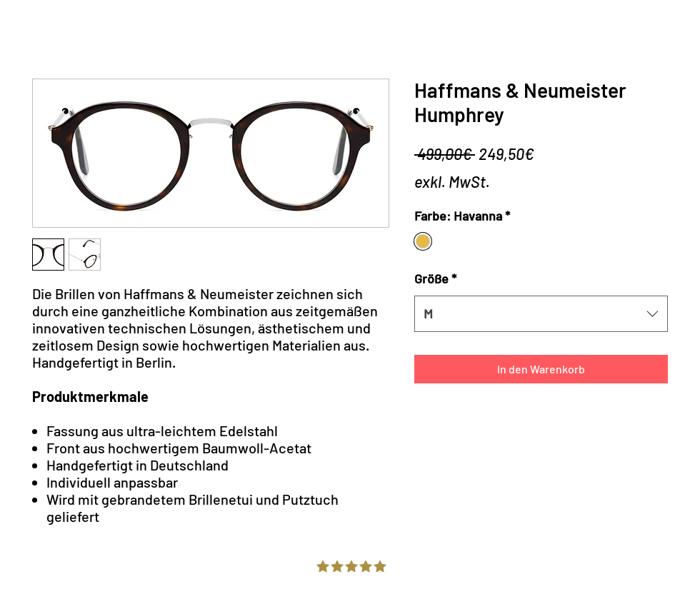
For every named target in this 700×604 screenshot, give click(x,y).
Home (31, 33)
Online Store (107, 33)
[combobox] (541, 313)
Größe (435, 278)
